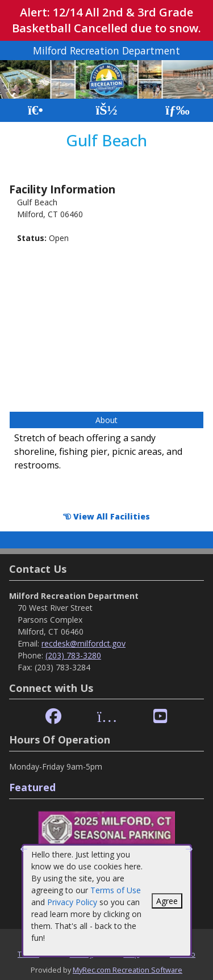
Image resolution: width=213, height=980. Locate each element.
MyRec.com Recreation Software (128, 970)
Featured (32, 787)
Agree (167, 901)
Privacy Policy (72, 902)
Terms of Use (116, 890)
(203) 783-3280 (73, 655)
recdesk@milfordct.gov (83, 643)
